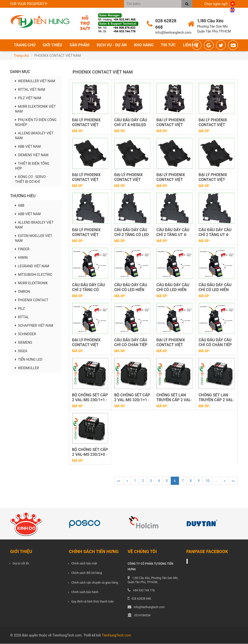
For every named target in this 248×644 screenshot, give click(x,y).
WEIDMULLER (27, 368)
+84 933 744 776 (144, 591)
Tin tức (168, 45)
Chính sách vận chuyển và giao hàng (95, 583)
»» (233, 481)
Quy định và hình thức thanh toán (93, 602)
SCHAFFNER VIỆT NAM (34, 326)
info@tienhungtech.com (149, 607)
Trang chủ (25, 45)
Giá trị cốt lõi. (21, 564)
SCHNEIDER (26, 334)
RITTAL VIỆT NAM (30, 90)
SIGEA (21, 351)
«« (119, 481)
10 (208, 481)
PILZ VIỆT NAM (28, 98)
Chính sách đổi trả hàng (87, 573)
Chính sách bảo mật (84, 564)
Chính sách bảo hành (85, 592)
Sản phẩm (79, 45)
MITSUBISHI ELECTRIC (34, 275)
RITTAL (22, 317)
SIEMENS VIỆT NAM (32, 155)
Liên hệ (190, 45)
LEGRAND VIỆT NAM (32, 266)
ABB (20, 206)
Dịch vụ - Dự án (112, 45)
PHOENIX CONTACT (32, 300)
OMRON (23, 292)
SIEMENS (24, 343)
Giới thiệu (52, 45)
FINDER (22, 249)
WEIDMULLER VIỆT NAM (35, 82)
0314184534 (142, 616)
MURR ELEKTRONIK (31, 283)
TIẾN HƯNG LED (29, 360)
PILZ (20, 309)
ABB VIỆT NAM (28, 147)
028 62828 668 (141, 599)
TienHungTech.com (116, 636)
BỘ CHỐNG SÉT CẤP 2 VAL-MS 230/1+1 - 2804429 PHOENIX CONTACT (90, 403)
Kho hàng (144, 45)
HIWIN (21, 258)
